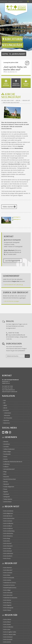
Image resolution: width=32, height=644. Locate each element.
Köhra (5, 474)
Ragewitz (6, 492)
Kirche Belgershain (8, 513)
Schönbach (6, 494)
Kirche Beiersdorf (8, 570)
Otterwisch (6, 484)
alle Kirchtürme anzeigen (12, 301)
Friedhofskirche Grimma (10, 583)
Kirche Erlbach (7, 622)
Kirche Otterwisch (8, 546)
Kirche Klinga (7, 538)
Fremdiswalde (7, 454)
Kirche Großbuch (8, 526)
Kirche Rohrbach (8, 551)
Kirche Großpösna (8, 528)
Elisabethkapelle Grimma (10, 588)
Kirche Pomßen (7, 548)
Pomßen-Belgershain (9, 487)
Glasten (5, 457)
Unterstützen (8, 413)
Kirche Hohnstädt (8, 593)
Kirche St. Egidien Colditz (10, 632)
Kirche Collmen (7, 619)
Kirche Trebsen (7, 610)
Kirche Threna (7, 558)
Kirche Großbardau (8, 523)
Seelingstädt (6, 497)
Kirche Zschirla (7, 642)
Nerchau (6, 482)
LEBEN (5, 405)
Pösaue (5, 489)
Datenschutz (7, 423)
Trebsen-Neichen (8, 499)
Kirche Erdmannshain (9, 518)
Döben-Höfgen (7, 452)
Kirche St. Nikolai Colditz (10, 634)
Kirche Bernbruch (8, 516)
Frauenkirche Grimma (9, 585)
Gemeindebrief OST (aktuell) (13, 285)
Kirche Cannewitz (8, 573)
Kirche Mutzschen (8, 595)
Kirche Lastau (7, 629)
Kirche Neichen (7, 600)
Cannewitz (6, 447)
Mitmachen (7, 415)
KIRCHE (5, 408)
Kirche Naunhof (7, 543)
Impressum (6, 420)
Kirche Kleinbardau (8, 533)
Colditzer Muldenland (9, 449)
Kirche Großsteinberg (9, 531)
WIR (4, 403)
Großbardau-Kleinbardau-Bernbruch (13, 462)
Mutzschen (6, 477)
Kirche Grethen (7, 580)
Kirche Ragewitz (7, 605)
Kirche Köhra (7, 541)
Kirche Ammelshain (8, 511)
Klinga (5, 472)
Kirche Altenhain (8, 568)
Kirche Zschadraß (8, 639)
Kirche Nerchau (7, 603)
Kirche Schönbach (8, 637)
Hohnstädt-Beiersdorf (9, 469)
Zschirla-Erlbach (7, 502)
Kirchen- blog (26, 85)
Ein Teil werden (8, 418)
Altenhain (6, 442)
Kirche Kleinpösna (8, 536)
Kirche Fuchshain (8, 521)
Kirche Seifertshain (8, 553)
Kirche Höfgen (7, 590)
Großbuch (6, 467)
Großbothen (6, 464)
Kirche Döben (7, 575)
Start (5, 400)
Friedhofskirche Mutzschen (10, 598)
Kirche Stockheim (8, 556)
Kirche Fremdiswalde (9, 578)
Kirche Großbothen (8, 627)
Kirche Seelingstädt (8, 608)
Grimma (5, 459)
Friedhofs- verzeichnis (16, 85)
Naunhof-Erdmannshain (10, 479)
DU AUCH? (6, 410)
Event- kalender (6, 85)
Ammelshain (7, 444)
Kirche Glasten (7, 624)
